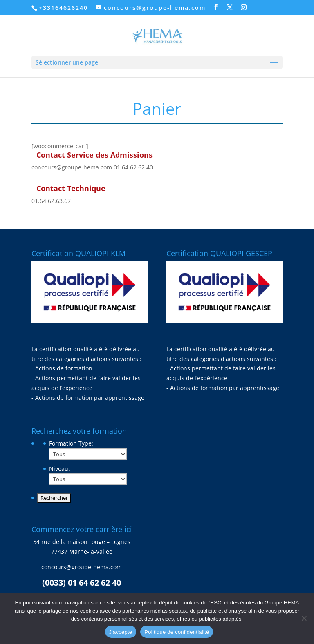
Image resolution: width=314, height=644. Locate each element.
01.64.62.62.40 (133, 167)
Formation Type (71, 443)
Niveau (59, 469)
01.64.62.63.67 (51, 201)
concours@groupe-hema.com (72, 167)
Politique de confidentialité (177, 632)
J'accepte (121, 632)
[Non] (304, 618)
